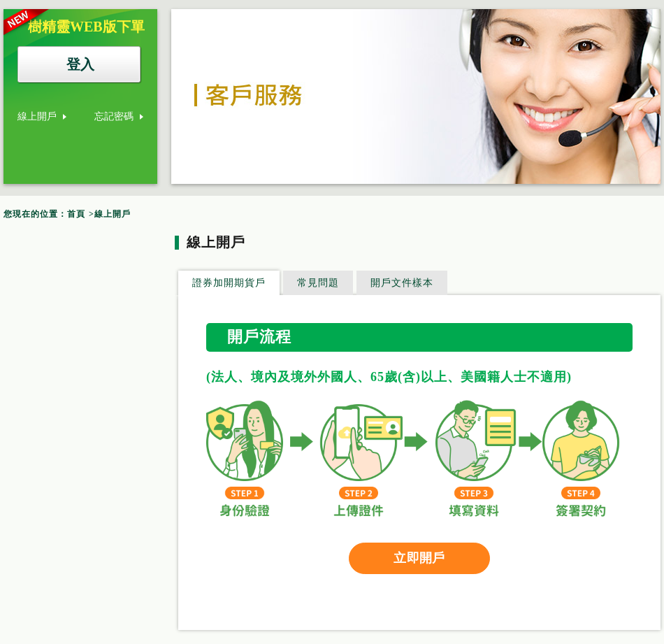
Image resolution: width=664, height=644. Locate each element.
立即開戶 (419, 558)
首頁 (76, 214)
